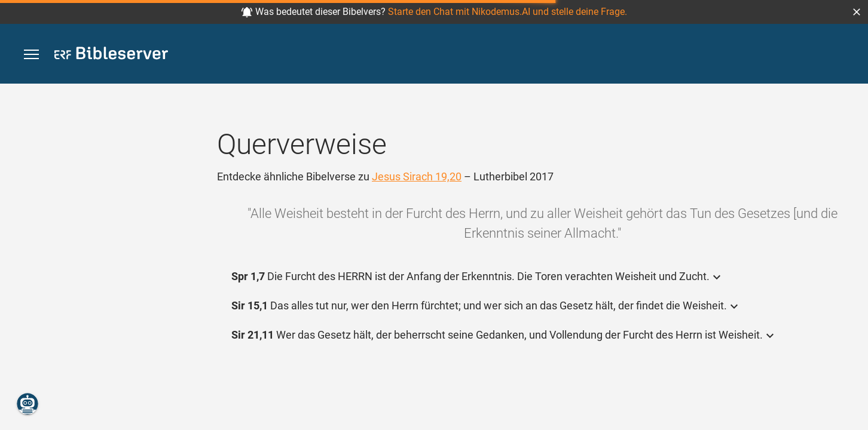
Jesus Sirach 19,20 (417, 176)
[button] (857, 12)
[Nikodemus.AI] (27, 404)
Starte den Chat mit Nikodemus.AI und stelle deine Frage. (508, 12)
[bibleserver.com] (111, 55)
